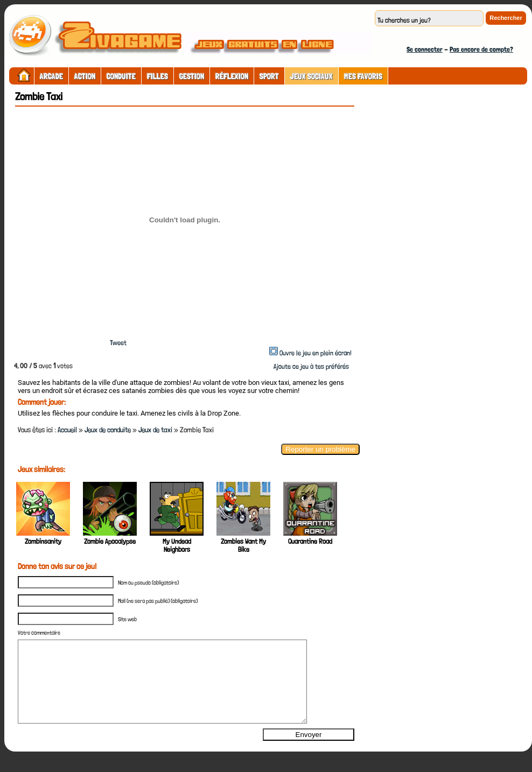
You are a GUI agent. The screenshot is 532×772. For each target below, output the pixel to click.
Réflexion (232, 76)
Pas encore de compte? (481, 49)
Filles (157, 76)
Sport (269, 76)
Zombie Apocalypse (110, 541)
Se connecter (425, 49)
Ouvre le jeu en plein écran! (316, 353)
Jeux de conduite (108, 430)
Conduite (121, 76)
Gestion (192, 76)
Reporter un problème (320, 449)
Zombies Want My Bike (243, 545)
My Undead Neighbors (177, 545)
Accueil (67, 430)
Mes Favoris (363, 76)
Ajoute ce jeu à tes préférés (310, 366)
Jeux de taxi (155, 430)
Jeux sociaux (311, 76)
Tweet (118, 343)
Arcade (51, 76)
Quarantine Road (310, 541)
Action (85, 76)
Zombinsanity (43, 541)
